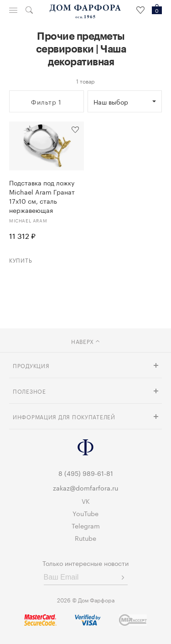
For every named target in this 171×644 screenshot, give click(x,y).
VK (86, 501)
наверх (85, 341)
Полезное (29, 391)
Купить (21, 260)
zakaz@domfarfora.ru (85, 487)
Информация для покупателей (64, 416)
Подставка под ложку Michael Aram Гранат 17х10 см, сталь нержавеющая (42, 196)
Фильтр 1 (46, 101)
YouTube (85, 513)
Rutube (85, 538)
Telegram (86, 525)
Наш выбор (111, 101)
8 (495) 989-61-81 (86, 473)
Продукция (31, 365)
